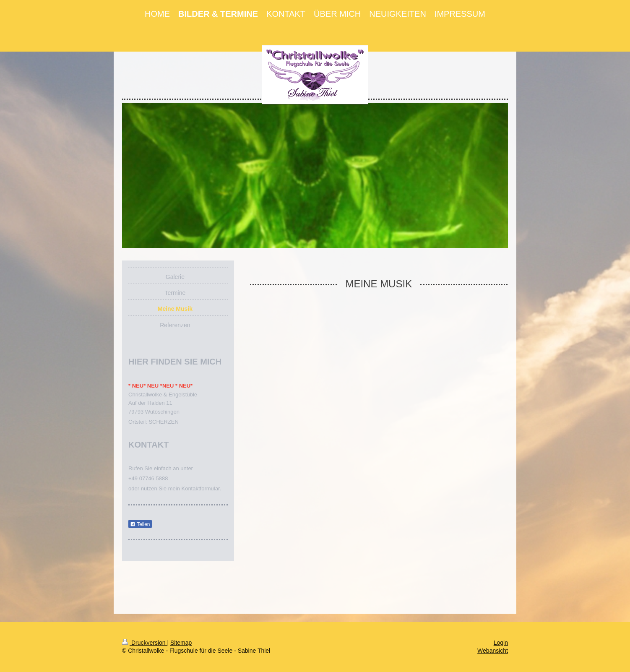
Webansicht (493, 651)
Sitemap (181, 643)
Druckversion (144, 643)
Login (501, 643)
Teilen (140, 524)
